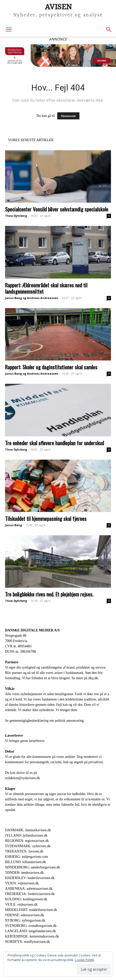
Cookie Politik (84, 960)
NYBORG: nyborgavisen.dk (25, 920)
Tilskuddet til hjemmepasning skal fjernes (46, 518)
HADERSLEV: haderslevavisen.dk (30, 878)
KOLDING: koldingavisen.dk (26, 899)
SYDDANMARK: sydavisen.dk (28, 846)
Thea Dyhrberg (16, 216)
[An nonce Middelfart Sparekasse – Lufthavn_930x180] (58, 56)
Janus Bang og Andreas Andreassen (32, 298)
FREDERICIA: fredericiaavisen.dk (30, 894)
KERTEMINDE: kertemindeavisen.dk (32, 936)
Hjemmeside (68, 116)
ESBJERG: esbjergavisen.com (26, 857)
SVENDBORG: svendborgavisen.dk (31, 926)
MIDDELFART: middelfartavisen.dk (31, 910)
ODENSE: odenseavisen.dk (25, 915)
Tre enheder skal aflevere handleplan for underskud (54, 443)
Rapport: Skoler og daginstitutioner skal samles (51, 367)
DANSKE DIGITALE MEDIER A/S (32, 630)
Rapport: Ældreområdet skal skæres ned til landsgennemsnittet (46, 288)
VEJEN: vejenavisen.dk (22, 883)
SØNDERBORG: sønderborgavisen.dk (33, 867)
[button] (9, 30)
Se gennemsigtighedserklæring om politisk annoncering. (45, 721)
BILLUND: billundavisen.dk (25, 862)
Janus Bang (13, 525)
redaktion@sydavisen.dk (22, 778)
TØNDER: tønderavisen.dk (24, 873)
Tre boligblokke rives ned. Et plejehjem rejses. (49, 594)
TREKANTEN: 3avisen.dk (24, 851)
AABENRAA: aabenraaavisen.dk (29, 889)
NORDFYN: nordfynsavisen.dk (27, 942)
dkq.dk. (94, 678)
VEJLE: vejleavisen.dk (21, 904)
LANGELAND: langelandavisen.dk (30, 931)
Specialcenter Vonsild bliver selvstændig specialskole (57, 209)
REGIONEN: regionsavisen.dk (27, 841)
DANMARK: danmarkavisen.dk (28, 830)
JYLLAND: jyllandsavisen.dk (26, 835)
